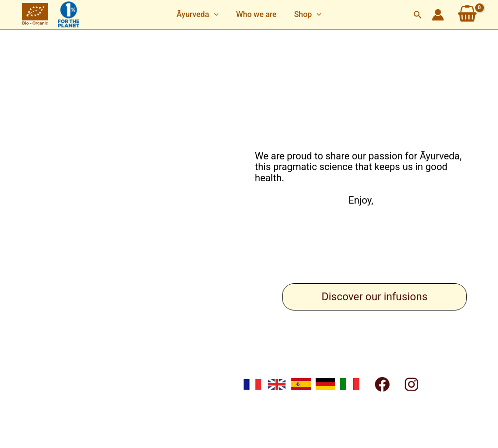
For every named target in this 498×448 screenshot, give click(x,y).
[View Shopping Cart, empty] (467, 15)
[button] (199, 15)
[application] (216, 15)
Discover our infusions (374, 297)
